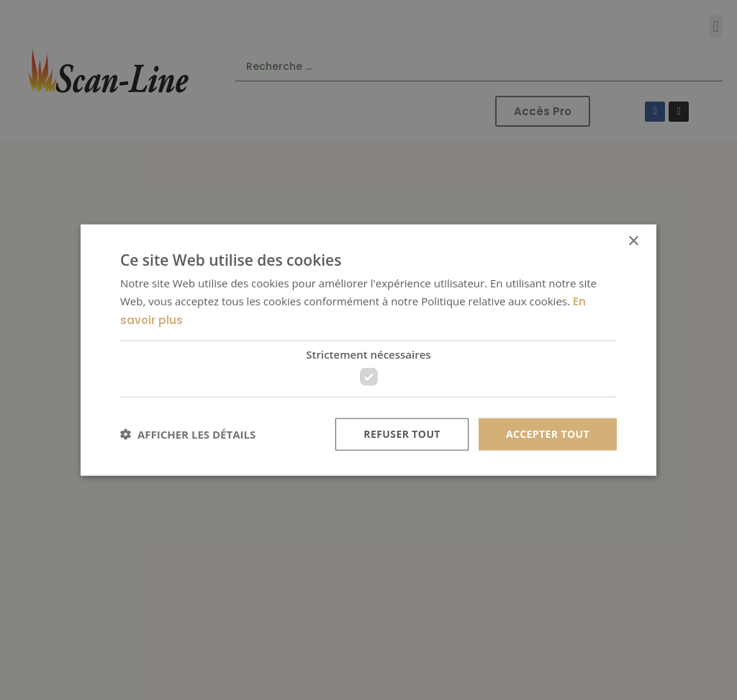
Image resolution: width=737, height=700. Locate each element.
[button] (188, 434)
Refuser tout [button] (402, 434)
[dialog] (368, 350)
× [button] (633, 242)
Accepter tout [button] (548, 434)
